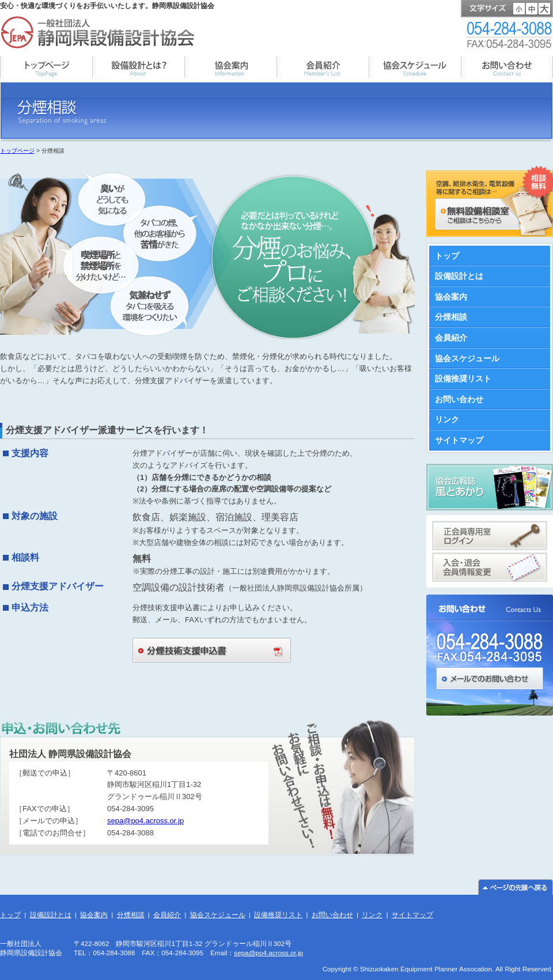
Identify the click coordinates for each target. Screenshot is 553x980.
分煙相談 (451, 317)
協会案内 (451, 297)
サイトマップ (459, 440)
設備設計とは (459, 276)
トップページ (17, 151)
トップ (447, 256)
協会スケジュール (467, 358)
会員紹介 (451, 338)
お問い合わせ (459, 399)
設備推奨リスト (463, 379)
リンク (447, 419)
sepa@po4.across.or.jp (145, 821)
